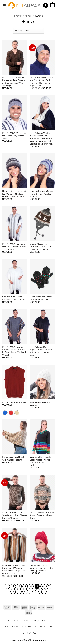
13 (38, 591)
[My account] (46, 5)
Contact (26, 620)
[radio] (5, 413)
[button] (4, 5)
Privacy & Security (15, 627)
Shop (28, 16)
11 (25, 591)
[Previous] (7, 586)
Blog (45, 620)
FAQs (36, 620)
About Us (13, 620)
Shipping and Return (40, 627)
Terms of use (29, 633)
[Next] (44, 592)
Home (18, 16)
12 (31, 591)
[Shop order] (28, 31)
